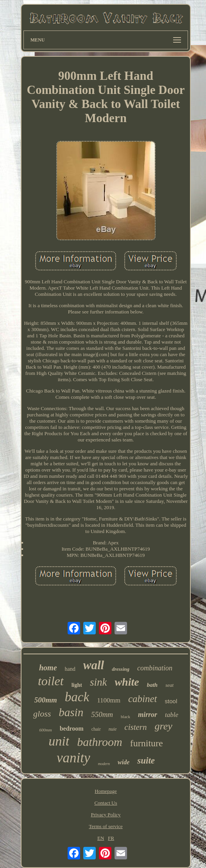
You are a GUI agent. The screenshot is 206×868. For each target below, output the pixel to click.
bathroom (100, 742)
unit (59, 741)
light (77, 685)
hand (70, 669)
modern (104, 764)
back (77, 697)
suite (146, 761)
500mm (46, 700)
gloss (42, 714)
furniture (147, 743)
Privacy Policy (106, 815)
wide (124, 762)
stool (171, 701)
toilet (51, 681)
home (48, 668)
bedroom (72, 728)
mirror (148, 715)
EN (101, 838)
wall (94, 665)
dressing (121, 669)
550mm (102, 714)
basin (71, 712)
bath (152, 685)
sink (99, 682)
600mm (45, 730)
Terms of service (106, 826)
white (127, 682)
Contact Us (106, 803)
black (125, 717)
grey (164, 726)
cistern (135, 727)
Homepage (106, 791)
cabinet (143, 699)
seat (169, 685)
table (172, 715)
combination (155, 668)
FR (111, 838)
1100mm (109, 700)
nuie (113, 729)
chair (96, 729)
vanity (73, 758)
